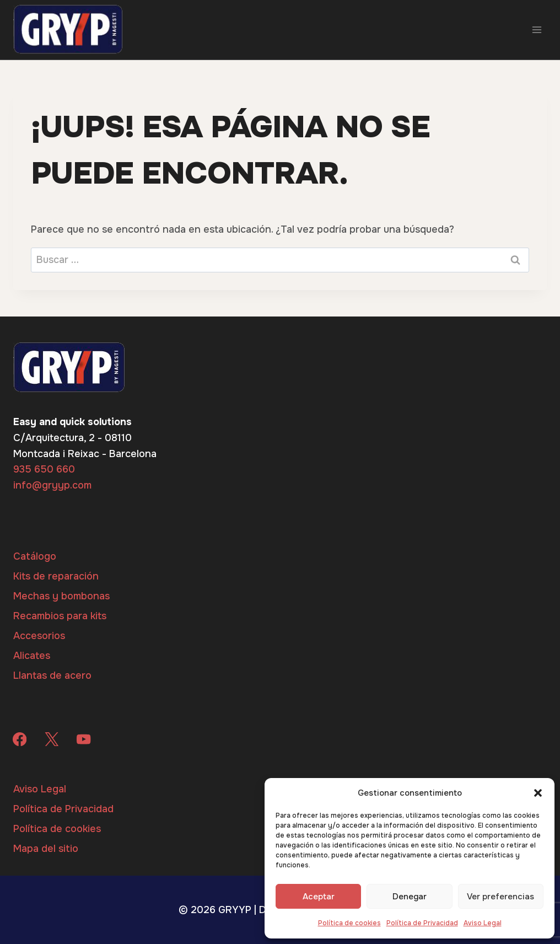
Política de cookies (349, 923)
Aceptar (319, 897)
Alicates (32, 656)
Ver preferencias (500, 897)
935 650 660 (44, 469)
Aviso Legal (483, 923)
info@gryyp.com (52, 485)
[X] (52, 739)
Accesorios (39, 636)
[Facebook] (20, 739)
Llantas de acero (52, 675)
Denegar (410, 897)
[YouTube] (84, 739)
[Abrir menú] (537, 29)
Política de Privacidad (422, 923)
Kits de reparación (56, 576)
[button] (538, 793)
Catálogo (35, 556)
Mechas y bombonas (61, 596)
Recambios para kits (60, 616)
